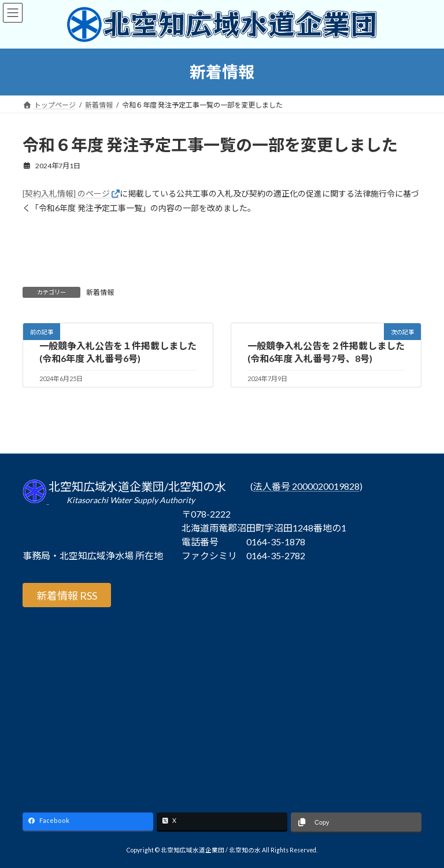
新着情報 (100, 292)
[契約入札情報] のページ (66, 193)
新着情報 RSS (67, 596)
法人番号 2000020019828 (306, 487)
